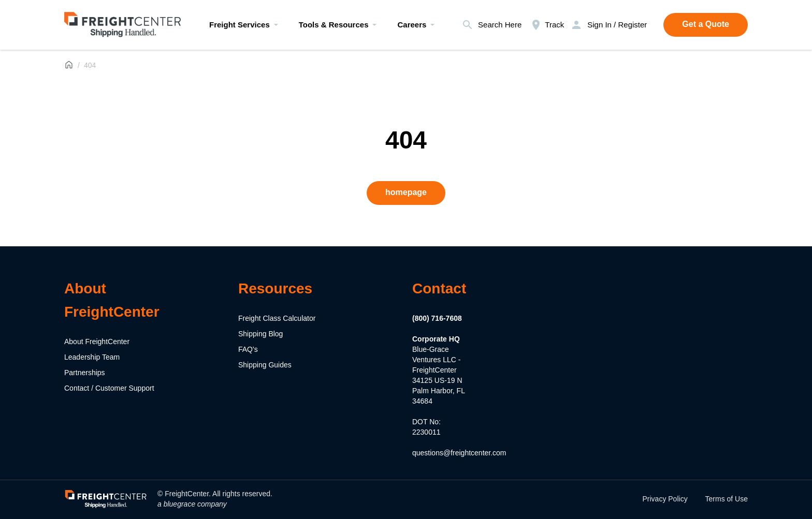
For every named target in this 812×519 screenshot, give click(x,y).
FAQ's (248, 349)
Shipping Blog (260, 334)
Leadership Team (92, 357)
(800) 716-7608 (437, 318)
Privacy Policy (665, 499)
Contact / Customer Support (109, 388)
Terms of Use (727, 499)
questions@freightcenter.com (459, 453)
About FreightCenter (97, 342)
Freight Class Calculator (277, 318)
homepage (406, 192)
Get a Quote (706, 24)
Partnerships (85, 373)
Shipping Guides (265, 365)
